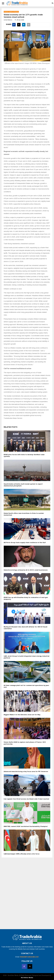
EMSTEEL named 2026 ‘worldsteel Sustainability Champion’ (26, 826)
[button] (53, 3)
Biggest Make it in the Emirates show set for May (22, 715)
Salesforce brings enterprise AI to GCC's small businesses (26, 570)
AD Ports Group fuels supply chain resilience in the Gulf (25, 543)
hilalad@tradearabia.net (29, 957)
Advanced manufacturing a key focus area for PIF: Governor (26, 772)
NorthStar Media (27, 978)
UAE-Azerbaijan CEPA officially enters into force (22, 854)
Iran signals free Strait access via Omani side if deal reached (26, 799)
